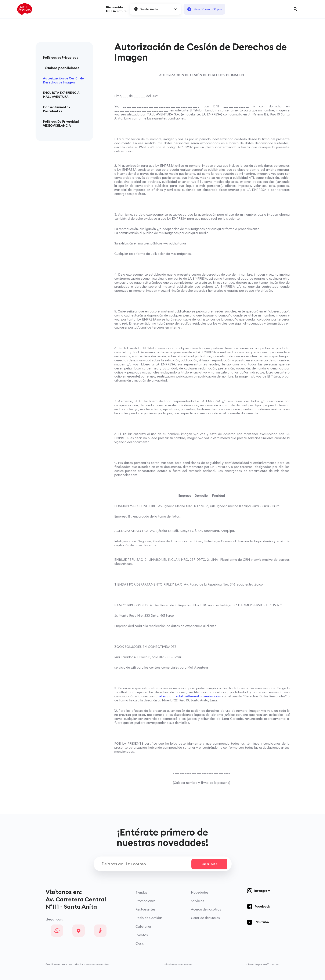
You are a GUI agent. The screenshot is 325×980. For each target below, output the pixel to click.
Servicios (198, 901)
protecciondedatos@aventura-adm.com (188, 696)
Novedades (200, 893)
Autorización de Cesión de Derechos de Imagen (63, 80)
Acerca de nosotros (206, 910)
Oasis (140, 944)
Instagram (262, 891)
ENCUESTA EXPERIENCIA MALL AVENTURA (61, 95)
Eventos (142, 935)
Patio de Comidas (149, 918)
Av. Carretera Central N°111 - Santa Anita (76, 903)
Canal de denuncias (205, 918)
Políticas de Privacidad (61, 58)
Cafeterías (144, 927)
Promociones (145, 901)
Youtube (262, 922)
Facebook (262, 907)
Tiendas (141, 893)
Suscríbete (209, 864)
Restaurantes (145, 910)
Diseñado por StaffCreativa (263, 965)
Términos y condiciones (61, 68)
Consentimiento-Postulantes (56, 109)
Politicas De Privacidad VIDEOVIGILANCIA (61, 124)
